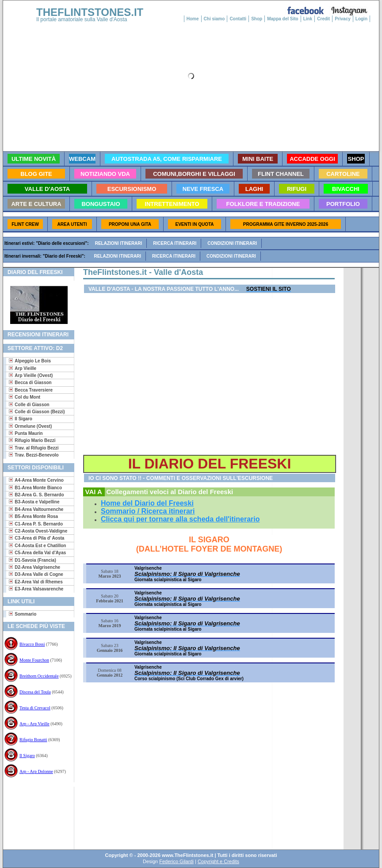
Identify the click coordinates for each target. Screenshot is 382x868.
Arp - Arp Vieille (34, 724)
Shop (257, 19)
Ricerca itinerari (175, 243)
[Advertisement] (35, 815)
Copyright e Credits (218, 861)
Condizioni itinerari (232, 243)
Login (361, 19)
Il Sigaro (27, 756)
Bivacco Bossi (32, 644)
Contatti (238, 19)
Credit (323, 19)
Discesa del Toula (35, 692)
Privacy (343, 19)
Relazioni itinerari (119, 243)
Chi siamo (214, 19)
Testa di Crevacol (35, 708)
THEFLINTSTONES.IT (90, 12)
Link (308, 19)
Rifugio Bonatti (33, 740)
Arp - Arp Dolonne (36, 771)
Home (193, 19)
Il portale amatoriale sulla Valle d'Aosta (82, 19)
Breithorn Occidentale (39, 676)
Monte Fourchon (34, 660)
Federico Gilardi (176, 861)
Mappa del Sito (283, 19)
